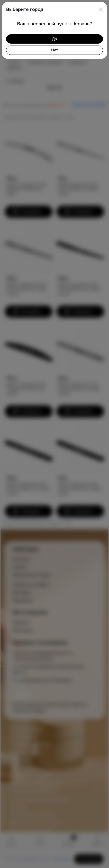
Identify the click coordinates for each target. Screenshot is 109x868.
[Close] (101, 9)
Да (54, 39)
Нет (54, 50)
